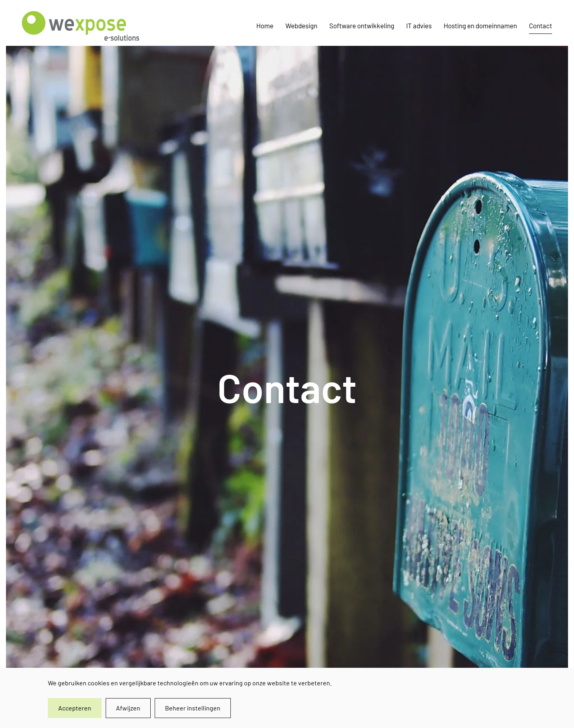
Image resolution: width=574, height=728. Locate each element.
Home (265, 26)
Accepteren (75, 708)
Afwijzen (128, 708)
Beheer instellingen (193, 708)
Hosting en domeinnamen (480, 26)
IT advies (419, 26)
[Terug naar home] (82, 26)
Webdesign (301, 26)
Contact (541, 26)
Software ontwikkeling (362, 26)
